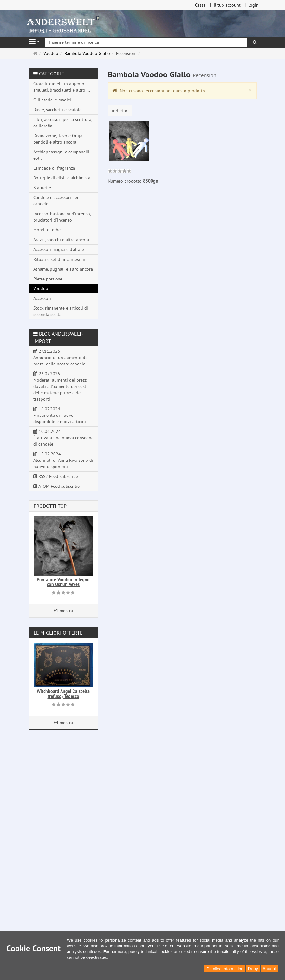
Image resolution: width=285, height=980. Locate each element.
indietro (120, 111)
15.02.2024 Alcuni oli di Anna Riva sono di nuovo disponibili (63, 460)
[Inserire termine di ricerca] (146, 42)
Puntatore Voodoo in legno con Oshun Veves (63, 582)
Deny (253, 969)
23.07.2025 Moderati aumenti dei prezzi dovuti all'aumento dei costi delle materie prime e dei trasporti (61, 386)
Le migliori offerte (58, 633)
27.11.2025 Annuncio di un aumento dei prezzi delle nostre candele (61, 358)
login (254, 5)
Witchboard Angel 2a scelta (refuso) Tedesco (63, 694)
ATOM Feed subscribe (56, 486)
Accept (269, 969)
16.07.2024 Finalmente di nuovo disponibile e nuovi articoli (60, 415)
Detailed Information (225, 969)
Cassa (200, 5)
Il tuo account (227, 5)
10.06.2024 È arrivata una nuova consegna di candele (63, 438)
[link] (120, 172)
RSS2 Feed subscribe (56, 476)
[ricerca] (255, 42)
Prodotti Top (50, 506)
